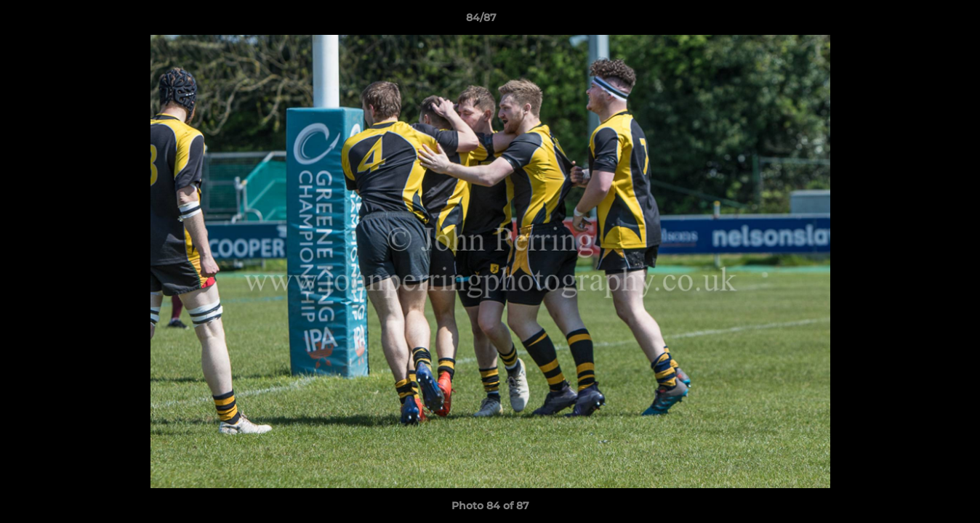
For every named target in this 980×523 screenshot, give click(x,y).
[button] (919, 21)
